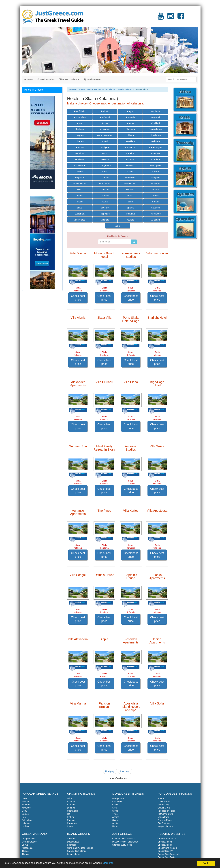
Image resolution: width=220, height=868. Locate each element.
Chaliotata (80, 129)
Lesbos (25, 826)
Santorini (26, 805)
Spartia (130, 208)
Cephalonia (73, 811)
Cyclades (72, 839)
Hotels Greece (92, 79)
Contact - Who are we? (123, 839)
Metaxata (156, 184)
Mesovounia (130, 184)
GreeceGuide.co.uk (167, 839)
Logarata (80, 178)
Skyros (116, 820)
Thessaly (26, 854)
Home (28, 79)
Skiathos (71, 802)
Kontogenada (105, 166)
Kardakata (79, 153)
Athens (161, 798)
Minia (80, 190)
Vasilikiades (80, 220)
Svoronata (79, 214)
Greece (73, 89)
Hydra (115, 826)
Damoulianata (156, 129)
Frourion (79, 147)
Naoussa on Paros (166, 811)
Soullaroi (105, 208)
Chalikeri (156, 123)
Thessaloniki (164, 802)
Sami (130, 202)
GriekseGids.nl (165, 842)
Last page (125, 771)
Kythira (70, 817)
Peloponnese (28, 839)
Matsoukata (105, 184)
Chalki (115, 805)
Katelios (130, 153)
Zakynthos (27, 820)
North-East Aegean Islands (80, 848)
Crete (25, 798)
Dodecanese (73, 842)
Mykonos (26, 808)
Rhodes (26, 802)
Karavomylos (156, 147)
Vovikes (130, 220)
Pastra (156, 190)
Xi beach (156, 220)
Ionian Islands (74, 854)
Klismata (130, 159)
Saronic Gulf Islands (77, 851)
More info (108, 864)
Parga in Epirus (165, 820)
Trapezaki (105, 214)
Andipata (105, 111)
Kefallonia (80, 159)
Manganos (155, 178)
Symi (115, 808)
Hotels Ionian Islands (105, 89)
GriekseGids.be (165, 845)
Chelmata (130, 129)
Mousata (105, 190)
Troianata (130, 214)
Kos (24, 817)
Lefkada (26, 823)
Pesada (80, 196)
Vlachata (105, 220)
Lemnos (71, 808)
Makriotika (130, 178)
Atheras (130, 123)
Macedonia (27, 848)
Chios (70, 826)
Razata (105, 202)
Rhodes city (163, 805)
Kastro (105, 153)
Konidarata (80, 166)
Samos (25, 814)
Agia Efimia (80, 111)
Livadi (130, 172)
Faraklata (130, 141)
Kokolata (156, 159)
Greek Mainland (69, 79)
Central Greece (29, 842)
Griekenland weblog (167, 848)
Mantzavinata (80, 184)
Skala (80, 208)
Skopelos (72, 805)
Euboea (71, 820)
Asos (80, 123)
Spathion (155, 208)
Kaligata (105, 147)
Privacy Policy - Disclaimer (125, 842)
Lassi (105, 172)
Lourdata (105, 178)
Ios (69, 814)
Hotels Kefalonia (126, 89)
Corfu (25, 811)
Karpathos (72, 823)
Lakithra (80, 172)
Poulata (155, 196)
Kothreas (130, 166)
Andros (116, 817)
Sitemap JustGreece (122, 845)
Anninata (155, 111)
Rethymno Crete (165, 814)
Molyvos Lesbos (165, 826)
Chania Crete (164, 808)
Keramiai (105, 159)
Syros (115, 811)
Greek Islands (46, 79)
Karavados (130, 147)
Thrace (25, 851)
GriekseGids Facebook (169, 854)
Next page (110, 771)
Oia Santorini (164, 823)
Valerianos (156, 214)
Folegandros (118, 798)
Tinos (115, 814)
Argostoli (156, 117)
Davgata (79, 135)
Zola (118, 226)
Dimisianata (156, 135)
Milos (70, 798)
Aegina (116, 823)
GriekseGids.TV (165, 851)
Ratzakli (80, 202)
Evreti (105, 141)
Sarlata (156, 202)
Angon (130, 111)
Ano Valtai (105, 117)
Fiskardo (156, 141)
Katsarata (156, 153)
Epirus (25, 845)
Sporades (72, 845)
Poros (130, 196)
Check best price (78, 298)
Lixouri (155, 172)
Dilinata (130, 135)
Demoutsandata (105, 135)
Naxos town (163, 817)
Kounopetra (156, 166)
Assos (105, 123)
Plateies (105, 196)
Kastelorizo (118, 802)
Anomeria (130, 117)
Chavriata (105, 129)
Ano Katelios (80, 117)
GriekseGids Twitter (167, 857)
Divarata (79, 141)
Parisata (130, 190)
